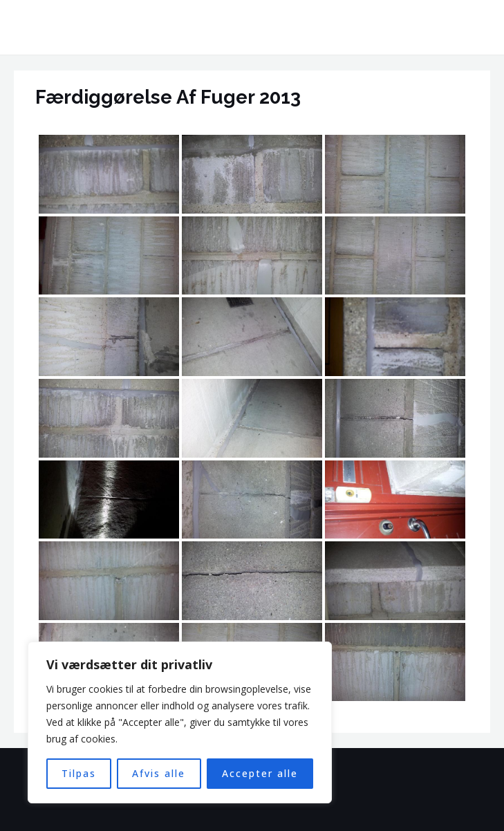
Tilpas (79, 773)
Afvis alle (159, 773)
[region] (180, 722)
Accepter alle (260, 773)
